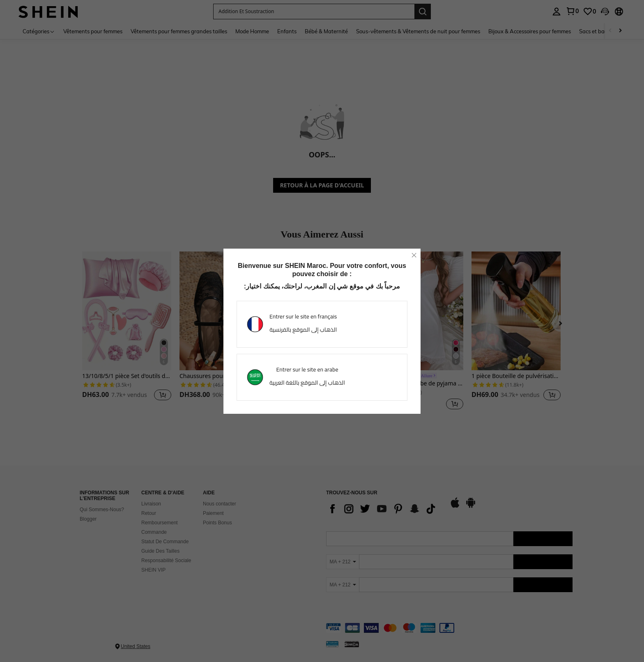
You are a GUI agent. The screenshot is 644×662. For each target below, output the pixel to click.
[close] (414, 255)
